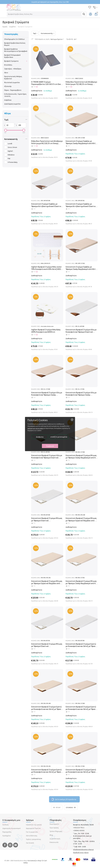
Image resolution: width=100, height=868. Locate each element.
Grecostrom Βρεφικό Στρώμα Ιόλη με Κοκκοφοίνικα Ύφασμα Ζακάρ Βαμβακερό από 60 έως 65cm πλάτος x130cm (47, 394)
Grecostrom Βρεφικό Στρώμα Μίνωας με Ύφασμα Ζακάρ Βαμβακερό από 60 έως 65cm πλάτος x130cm (81, 457)
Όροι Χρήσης (54, 828)
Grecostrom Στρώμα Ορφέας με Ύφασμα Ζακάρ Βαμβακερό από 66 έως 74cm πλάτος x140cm (82, 268)
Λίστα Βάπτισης (32, 836)
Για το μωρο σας (32, 832)
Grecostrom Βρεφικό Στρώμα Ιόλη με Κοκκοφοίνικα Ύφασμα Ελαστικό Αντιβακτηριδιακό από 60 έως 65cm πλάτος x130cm (81, 331)
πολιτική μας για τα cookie (35, 428)
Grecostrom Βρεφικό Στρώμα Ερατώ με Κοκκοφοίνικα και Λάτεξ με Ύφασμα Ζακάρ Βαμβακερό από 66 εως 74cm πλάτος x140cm (82, 771)
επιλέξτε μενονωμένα (59, 437)
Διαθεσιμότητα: (37, 91)
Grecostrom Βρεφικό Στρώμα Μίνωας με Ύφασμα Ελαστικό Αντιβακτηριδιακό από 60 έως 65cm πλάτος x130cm (47, 519)
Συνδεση (5, 825)
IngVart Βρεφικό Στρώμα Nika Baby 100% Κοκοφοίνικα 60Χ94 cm (46, 331)
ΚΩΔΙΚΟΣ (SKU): (36, 78)
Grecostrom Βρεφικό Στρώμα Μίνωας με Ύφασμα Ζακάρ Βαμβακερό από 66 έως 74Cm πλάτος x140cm (81, 582)
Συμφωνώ (50, 446)
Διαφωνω (40, 437)
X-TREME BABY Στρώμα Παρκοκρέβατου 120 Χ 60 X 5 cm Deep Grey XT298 (47, 83)
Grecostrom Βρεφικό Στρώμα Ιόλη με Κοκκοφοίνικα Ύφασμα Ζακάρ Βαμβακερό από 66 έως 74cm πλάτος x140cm (81, 394)
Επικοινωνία (54, 842)
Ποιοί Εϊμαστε (54, 824)
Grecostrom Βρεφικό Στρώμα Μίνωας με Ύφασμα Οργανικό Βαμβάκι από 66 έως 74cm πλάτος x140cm (47, 582)
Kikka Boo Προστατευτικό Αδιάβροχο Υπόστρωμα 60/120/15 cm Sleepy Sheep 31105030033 (47, 142)
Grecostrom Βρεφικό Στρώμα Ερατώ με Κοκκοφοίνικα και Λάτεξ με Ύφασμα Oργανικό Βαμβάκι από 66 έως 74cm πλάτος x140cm (47, 771)
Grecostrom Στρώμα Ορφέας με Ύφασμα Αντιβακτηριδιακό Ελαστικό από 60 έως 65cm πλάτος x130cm (47, 205)
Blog (51, 835)
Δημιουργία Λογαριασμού (12, 828)
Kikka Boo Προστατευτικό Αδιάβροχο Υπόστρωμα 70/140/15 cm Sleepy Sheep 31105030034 (81, 83)
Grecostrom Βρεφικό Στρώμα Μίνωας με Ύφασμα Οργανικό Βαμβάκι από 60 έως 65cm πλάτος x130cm (81, 519)
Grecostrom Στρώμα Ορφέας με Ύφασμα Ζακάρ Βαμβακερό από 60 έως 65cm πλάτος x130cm (82, 142)
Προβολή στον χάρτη (81, 852)
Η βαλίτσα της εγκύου (34, 825)
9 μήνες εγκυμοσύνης (34, 839)
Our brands (30, 843)
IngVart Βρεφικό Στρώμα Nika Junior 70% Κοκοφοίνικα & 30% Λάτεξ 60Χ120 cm (47, 268)
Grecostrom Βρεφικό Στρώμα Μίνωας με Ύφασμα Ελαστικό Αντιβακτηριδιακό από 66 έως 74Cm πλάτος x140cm (47, 645)
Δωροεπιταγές (55, 839)
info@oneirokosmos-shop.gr (83, 849)
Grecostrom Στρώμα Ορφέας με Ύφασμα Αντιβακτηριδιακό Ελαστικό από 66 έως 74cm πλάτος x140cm (81, 205)
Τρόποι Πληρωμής (56, 831)
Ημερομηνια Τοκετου (33, 828)
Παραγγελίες (7, 832)
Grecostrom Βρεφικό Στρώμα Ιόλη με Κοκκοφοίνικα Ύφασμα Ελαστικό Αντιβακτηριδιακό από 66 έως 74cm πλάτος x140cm (47, 457)
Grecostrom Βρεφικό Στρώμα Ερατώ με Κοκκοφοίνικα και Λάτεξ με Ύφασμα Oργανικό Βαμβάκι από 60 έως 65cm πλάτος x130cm (47, 708)
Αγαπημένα (6, 836)
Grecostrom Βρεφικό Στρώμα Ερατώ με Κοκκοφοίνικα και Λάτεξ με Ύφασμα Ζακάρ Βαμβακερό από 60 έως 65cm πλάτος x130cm (82, 708)
